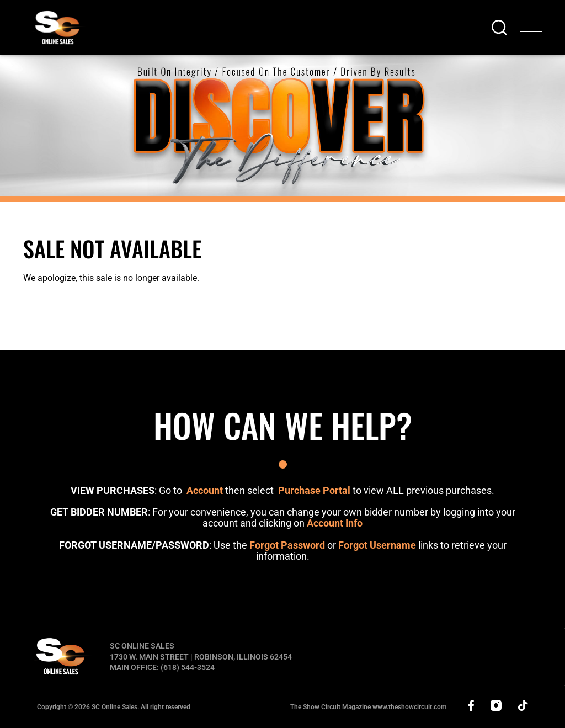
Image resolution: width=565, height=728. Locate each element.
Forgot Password (287, 545)
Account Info (335, 523)
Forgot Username (377, 545)
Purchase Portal (314, 490)
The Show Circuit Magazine (368, 707)
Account (205, 490)
